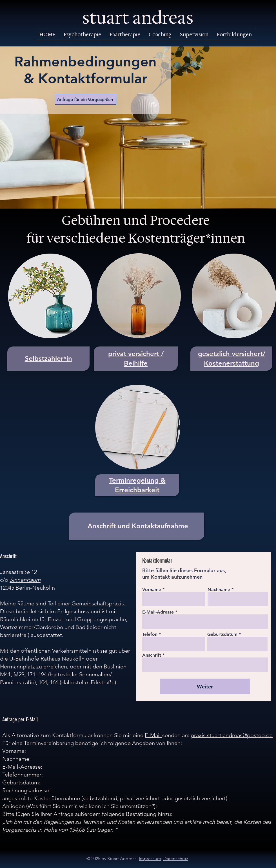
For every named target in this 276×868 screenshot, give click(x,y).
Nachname (219, 590)
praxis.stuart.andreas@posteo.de (232, 735)
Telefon (150, 634)
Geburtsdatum (222, 634)
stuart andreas (138, 18)
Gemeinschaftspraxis (98, 603)
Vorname (152, 590)
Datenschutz (176, 859)
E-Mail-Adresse (158, 612)
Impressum (150, 859)
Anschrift (152, 655)
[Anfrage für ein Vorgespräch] (85, 99)
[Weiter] (205, 686)
